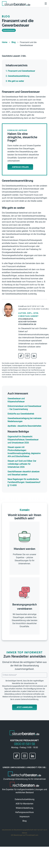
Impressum (25, 817)
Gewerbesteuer (9, 30)
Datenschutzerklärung (30, 699)
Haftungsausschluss (24, 812)
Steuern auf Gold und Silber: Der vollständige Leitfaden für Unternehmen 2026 (22, 464)
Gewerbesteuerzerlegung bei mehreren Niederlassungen (24, 420)
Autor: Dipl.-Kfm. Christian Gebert (29, 315)
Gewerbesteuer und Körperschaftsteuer (16, 400)
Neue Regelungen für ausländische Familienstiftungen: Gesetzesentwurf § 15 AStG (24, 482)
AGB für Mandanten (24, 804)
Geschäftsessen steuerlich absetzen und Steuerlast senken (24, 473)
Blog (24, 821)
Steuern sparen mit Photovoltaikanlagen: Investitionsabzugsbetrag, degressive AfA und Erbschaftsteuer (24, 452)
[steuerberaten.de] (16, 3)
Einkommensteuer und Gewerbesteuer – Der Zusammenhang (24, 408)
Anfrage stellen (20, 167)
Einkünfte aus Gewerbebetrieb (21, 414)
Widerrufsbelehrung (24, 808)
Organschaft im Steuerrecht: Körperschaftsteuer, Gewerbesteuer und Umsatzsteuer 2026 (23, 440)
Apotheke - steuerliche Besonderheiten (24, 426)
